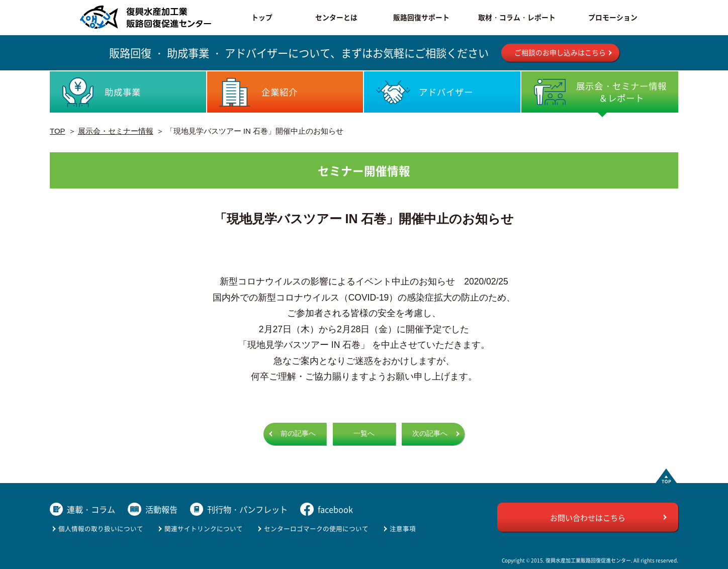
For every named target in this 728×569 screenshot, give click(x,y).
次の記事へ (430, 434)
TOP (58, 131)
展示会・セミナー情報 (116, 131)
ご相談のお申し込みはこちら (560, 52)
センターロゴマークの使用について (316, 529)
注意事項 (403, 529)
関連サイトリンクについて (204, 529)
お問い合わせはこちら (588, 517)
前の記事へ (298, 434)
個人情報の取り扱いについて (101, 529)
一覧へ (364, 434)
